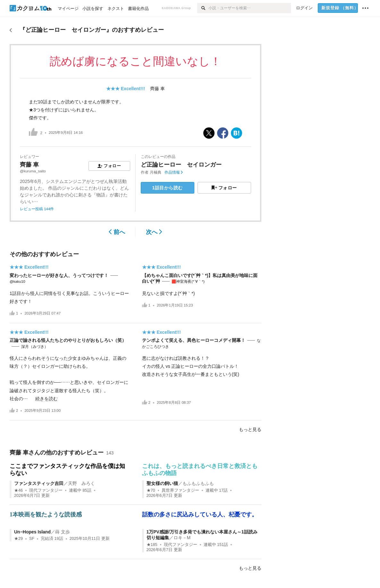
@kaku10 (17, 281)
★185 (152, 545)
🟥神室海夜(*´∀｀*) (188, 281)
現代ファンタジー (46, 490)
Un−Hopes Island (32, 532)
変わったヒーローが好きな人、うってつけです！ (59, 275)
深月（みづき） (35, 347)
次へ (154, 232)
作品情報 (174, 172)
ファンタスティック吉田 (39, 483)
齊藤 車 (157, 89)
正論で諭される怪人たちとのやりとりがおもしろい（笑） (68, 340)
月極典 (156, 172)
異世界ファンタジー (180, 490)
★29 (18, 539)
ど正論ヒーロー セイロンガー (181, 165)
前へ (117, 232)
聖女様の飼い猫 (162, 483)
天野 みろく (81, 483)
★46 (18, 490)
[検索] (203, 8)
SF (32, 539)
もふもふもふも (198, 483)
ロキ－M (182, 538)
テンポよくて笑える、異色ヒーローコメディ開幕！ (194, 340)
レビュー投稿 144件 (37, 209)
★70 (151, 490)
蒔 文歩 (63, 532)
